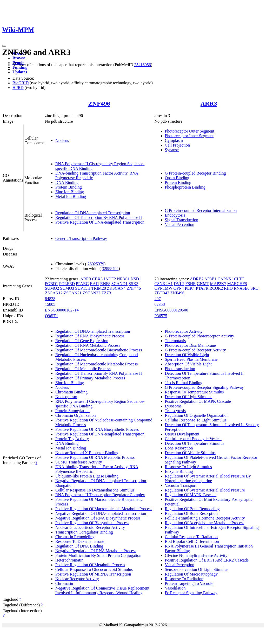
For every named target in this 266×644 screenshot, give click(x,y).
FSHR (191, 284)
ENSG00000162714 (62, 310)
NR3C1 (123, 279)
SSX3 (133, 284)
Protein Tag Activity (72, 439)
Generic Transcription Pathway (81, 238)
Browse (19, 58)
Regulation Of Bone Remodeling (192, 509)
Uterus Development (182, 434)
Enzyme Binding (179, 471)
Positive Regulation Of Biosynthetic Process (92, 523)
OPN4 (179, 288)
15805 (50, 304)
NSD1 (136, 279)
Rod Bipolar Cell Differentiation (192, 541)
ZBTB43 (162, 293)
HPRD (18, 88)
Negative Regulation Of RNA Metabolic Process (96, 551)
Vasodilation (175, 588)
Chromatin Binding (71, 392)
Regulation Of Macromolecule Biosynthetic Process (99, 350)
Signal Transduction (182, 220)
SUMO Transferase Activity (79, 462)
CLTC (239, 279)
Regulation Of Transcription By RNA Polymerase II (99, 217)
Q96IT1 (52, 316)
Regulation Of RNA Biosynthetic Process (90, 336)
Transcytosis (175, 411)
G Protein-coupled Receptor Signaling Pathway (204, 387)
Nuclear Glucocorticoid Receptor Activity (90, 527)
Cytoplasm (174, 140)
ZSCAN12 (54, 293)
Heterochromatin (69, 560)
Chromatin (64, 583)
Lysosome (173, 406)
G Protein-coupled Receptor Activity (195, 350)
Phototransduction (180, 369)
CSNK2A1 (164, 284)
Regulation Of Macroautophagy (191, 574)
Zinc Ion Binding (70, 192)
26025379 (96, 264)
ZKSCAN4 (116, 288)
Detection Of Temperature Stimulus (195, 443)
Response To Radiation (184, 579)
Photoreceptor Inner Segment (189, 136)
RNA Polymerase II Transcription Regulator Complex (100, 495)
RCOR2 (216, 288)
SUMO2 (52, 288)
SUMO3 (67, 288)
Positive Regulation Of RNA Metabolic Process (95, 457)
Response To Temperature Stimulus (194, 392)
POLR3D (67, 284)
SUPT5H (83, 288)
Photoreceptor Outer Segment (190, 131)
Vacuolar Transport (181, 485)
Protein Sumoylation (72, 411)
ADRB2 (197, 279)
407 (158, 299)
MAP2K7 (218, 284)
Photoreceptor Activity (184, 331)
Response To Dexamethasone (80, 541)
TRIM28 (99, 288)
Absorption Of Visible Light (188, 364)
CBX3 (97, 279)
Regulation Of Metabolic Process (83, 369)
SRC (254, 288)
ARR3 (209, 103)
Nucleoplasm (66, 397)
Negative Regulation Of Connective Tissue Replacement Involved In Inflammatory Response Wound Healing (102, 590)
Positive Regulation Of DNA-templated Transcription (100, 222)
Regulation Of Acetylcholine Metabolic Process (205, 523)
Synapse (172, 150)
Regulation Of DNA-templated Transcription (93, 213)
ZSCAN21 (72, 293)
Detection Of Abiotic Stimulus (190, 453)
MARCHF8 (237, 284)
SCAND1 (119, 284)
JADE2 (110, 279)
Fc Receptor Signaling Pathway (191, 593)
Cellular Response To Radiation (191, 537)
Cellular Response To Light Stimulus (196, 420)
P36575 (161, 316)
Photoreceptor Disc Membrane (190, 345)
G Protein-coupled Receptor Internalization (201, 210)
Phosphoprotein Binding (185, 187)
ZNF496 (99, 103)
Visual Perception (180, 224)
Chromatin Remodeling (75, 537)
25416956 (143, 65)
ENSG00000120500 (171, 310)
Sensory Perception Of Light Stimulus (197, 569)
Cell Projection (177, 145)
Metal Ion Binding (71, 196)
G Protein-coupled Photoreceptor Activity (200, 336)
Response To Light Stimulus (188, 467)
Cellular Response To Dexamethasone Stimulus (95, 490)
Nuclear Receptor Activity (77, 579)
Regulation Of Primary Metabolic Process (90, 378)
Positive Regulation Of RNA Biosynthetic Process (97, 429)
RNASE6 (242, 288)
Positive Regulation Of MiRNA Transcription (93, 574)
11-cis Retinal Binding (184, 383)
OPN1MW (164, 288)
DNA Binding (67, 182)
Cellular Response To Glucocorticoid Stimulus (94, 569)
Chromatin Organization (76, 415)
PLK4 (190, 288)
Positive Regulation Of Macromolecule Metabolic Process (104, 509)
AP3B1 (211, 279)
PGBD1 (52, 284)
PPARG (82, 284)
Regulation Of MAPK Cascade (191, 495)
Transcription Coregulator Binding (84, 532)
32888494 (110, 269)
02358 (160, 304)
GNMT (203, 284)
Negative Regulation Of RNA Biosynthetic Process (98, 518)
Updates (20, 72)
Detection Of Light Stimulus (189, 397)
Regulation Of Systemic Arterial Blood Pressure (205, 490)
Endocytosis (175, 215)
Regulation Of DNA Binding (79, 546)
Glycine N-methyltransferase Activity (196, 555)
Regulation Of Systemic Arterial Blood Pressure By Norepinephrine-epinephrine (208, 478)
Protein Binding (69, 187)
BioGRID (21, 83)
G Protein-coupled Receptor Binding (195, 173)
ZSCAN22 (91, 293)
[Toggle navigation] (4, 46)
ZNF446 (134, 288)
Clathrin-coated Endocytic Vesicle (193, 439)
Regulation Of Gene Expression (82, 341)
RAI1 (95, 284)
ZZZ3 (106, 293)
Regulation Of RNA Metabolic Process (88, 345)
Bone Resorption (179, 448)
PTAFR (202, 288)
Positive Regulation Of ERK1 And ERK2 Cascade (207, 560)
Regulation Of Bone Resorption (191, 513)
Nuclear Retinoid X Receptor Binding (87, 453)
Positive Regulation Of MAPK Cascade (198, 401)
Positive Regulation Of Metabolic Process (90, 565)
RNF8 (105, 284)
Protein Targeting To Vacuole (189, 583)
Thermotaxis (175, 341)
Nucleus (62, 140)
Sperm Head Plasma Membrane (191, 359)
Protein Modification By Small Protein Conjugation (98, 555)
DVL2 (179, 284)
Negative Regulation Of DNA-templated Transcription (101, 513)
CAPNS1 (225, 279)
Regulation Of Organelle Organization (197, 415)
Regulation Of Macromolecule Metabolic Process (97, 364)
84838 (50, 299)
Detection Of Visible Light (187, 355)
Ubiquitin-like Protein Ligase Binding (87, 476)
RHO (228, 288)
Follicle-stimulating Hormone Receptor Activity (205, 518)
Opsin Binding (177, 178)
